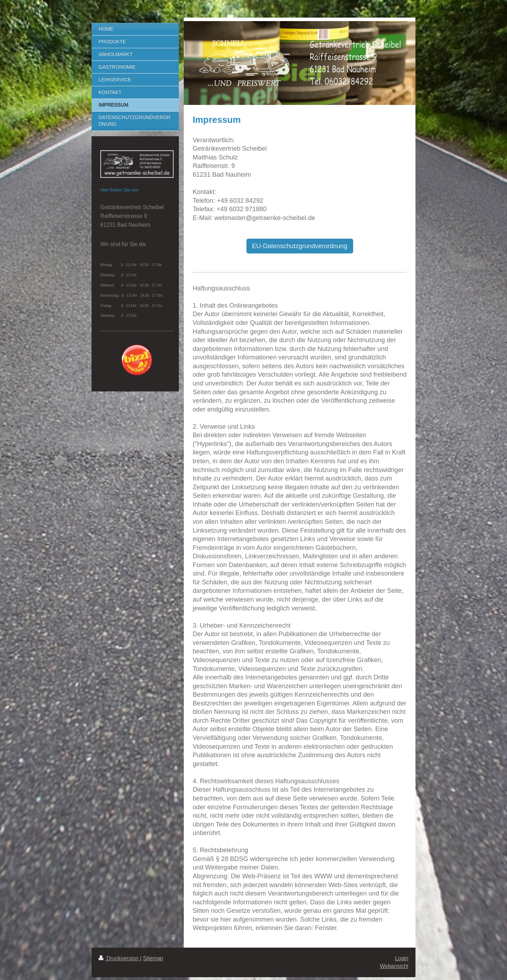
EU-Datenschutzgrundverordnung (300, 246)
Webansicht (394, 966)
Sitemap (153, 958)
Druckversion (119, 958)
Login (402, 958)
